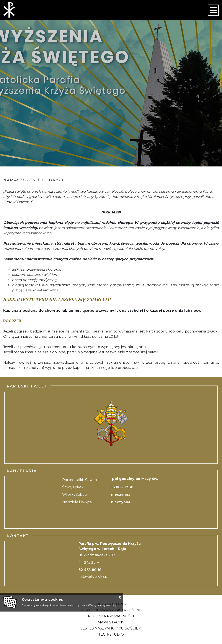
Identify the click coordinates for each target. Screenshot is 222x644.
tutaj (113, 605)
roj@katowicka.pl (93, 576)
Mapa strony (111, 622)
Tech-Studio (111, 634)
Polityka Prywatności (111, 616)
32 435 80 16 (90, 570)
